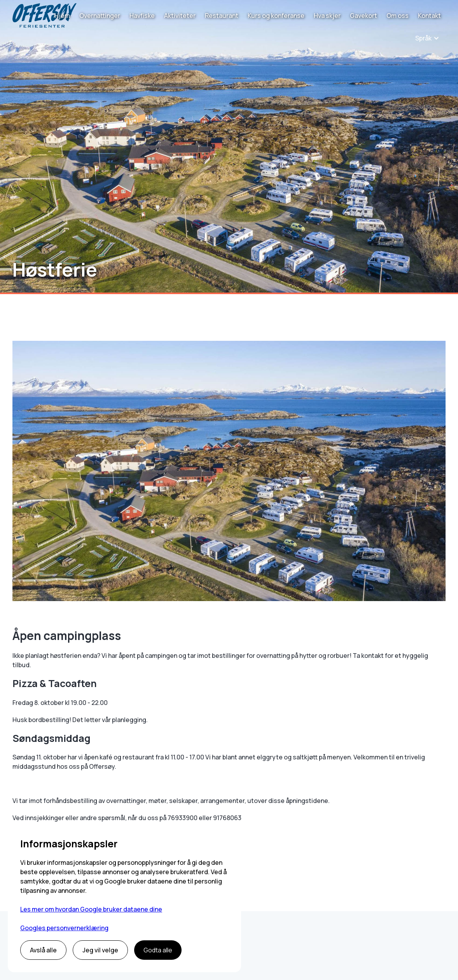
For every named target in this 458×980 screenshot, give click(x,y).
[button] (427, 38)
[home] (45, 15)
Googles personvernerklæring (64, 928)
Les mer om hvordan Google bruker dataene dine (91, 909)
